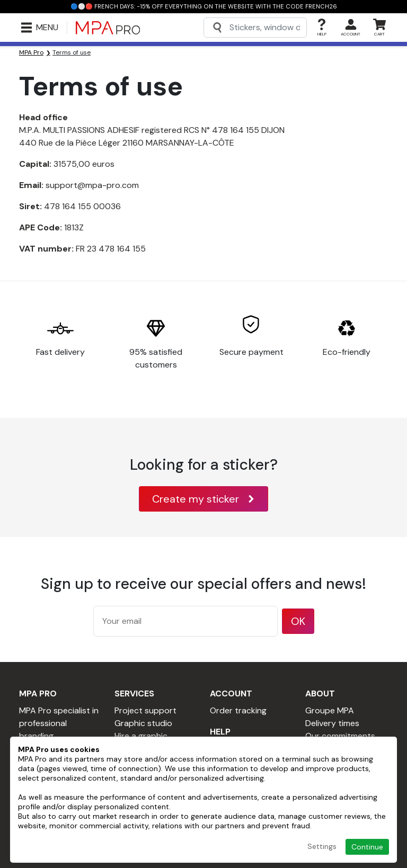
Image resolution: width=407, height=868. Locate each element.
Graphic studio (143, 723)
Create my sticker (203, 499)
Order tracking (238, 710)
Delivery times (332, 723)
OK (298, 621)
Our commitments (340, 736)
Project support (145, 710)
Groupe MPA (330, 710)
